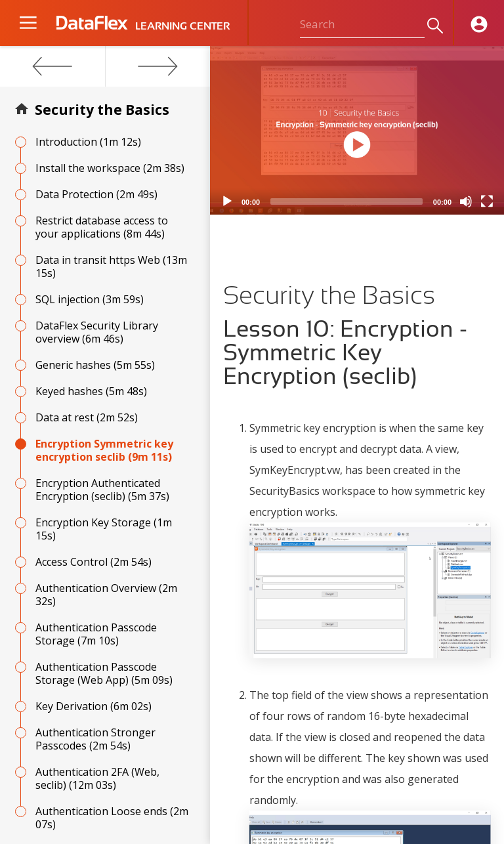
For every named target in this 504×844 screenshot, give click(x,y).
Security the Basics (102, 110)
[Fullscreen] (487, 201)
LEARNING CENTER (182, 26)
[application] (357, 130)
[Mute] (466, 201)
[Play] (227, 201)
